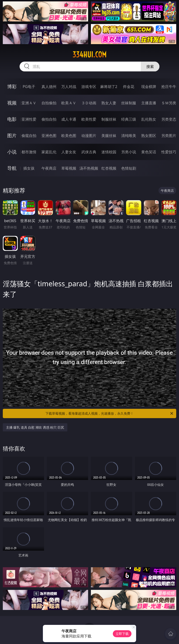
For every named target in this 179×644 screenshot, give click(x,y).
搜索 (150, 66)
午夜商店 (49, 168)
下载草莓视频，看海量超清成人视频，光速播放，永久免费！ (110, 413)
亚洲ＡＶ (29, 103)
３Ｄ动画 (89, 103)
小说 (12, 152)
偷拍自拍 (49, 119)
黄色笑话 (149, 152)
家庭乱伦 (49, 152)
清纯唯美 (129, 136)
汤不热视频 (89, 168)
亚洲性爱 (29, 119)
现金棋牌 (149, 87)
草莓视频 (69, 168)
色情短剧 (129, 168)
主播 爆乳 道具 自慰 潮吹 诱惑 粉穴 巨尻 (35, 427)
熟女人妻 (109, 103)
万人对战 (69, 87)
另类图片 (169, 136)
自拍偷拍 (49, 103)
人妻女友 (69, 152)
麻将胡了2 (109, 87)
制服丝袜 (109, 119)
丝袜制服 (129, 103)
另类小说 (129, 152)
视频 (12, 103)
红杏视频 (109, 168)
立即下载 (122, 634)
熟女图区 (149, 136)
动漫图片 (89, 136)
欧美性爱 (89, 119)
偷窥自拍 (29, 136)
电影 (12, 119)
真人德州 (49, 87)
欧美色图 (69, 136)
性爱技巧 (169, 152)
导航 (12, 168)
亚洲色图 (49, 136)
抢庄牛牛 (169, 87)
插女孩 (29, 168)
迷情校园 (109, 152)
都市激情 (29, 152)
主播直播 (149, 103)
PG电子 (29, 87)
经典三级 (129, 119)
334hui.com (89, 55)
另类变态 (169, 119)
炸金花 (129, 87)
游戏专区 (89, 87)
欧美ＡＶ (69, 103)
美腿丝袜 (109, 136)
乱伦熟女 (149, 119)
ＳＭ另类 (169, 103)
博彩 (12, 86)
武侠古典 (89, 152)
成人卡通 (69, 119)
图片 (12, 135)
